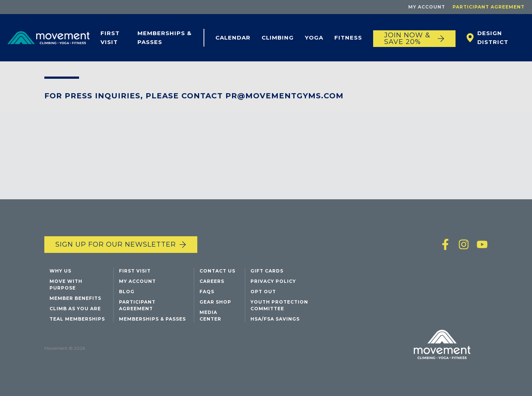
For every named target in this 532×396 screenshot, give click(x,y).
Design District (493, 38)
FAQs (207, 292)
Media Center (210, 316)
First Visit (110, 38)
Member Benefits (75, 298)
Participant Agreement (489, 7)
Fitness (348, 38)
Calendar (233, 38)
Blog (127, 292)
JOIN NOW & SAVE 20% (407, 38)
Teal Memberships (77, 319)
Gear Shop (215, 302)
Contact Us (217, 271)
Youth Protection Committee (279, 305)
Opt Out (263, 292)
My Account (427, 7)
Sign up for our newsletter (116, 244)
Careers (212, 281)
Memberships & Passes (165, 38)
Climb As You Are (75, 309)
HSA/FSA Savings (275, 319)
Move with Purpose (66, 285)
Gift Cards (267, 271)
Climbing (278, 38)
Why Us (60, 271)
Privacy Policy (273, 281)
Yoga (314, 38)
